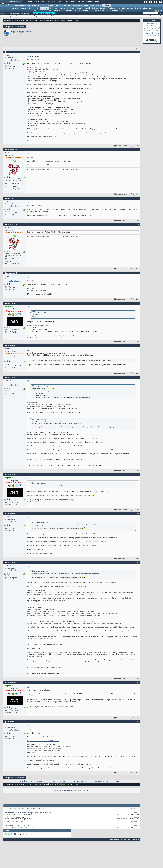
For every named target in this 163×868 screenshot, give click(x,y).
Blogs (54, 2)
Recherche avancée (156, 16)
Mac (56, 8)
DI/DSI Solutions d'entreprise (21, 5)
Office (92, 5)
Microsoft (50, 5)
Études (89, 2)
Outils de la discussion (122, 48)
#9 (138, 474)
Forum (9, 21)
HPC (51, 8)
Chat (61, 2)
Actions (17, 16)
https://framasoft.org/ (66, 336)
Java (56, 5)
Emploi (81, 2)
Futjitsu (30, 290)
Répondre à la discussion (14, 27)
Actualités (24, 781)
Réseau (72, 8)
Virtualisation (112, 8)
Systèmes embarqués (99, 8)
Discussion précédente (64, 790)
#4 (138, 224)
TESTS (122, 11)
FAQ (48, 2)
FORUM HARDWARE (54, 11)
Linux (30, 8)
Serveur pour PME (25, 31)
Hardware (44, 8)
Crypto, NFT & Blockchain (143, 8)
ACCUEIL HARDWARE (38, 11)
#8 (138, 377)
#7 (138, 345)
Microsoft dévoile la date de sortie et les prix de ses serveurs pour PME (28, 813)
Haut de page (135, 840)
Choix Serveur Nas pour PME (14, 817)
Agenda (42, 16)
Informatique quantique (125, 8)
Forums (30, 2)
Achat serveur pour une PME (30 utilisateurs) (29, 808)
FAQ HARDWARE (67, 11)
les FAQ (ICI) (45, 170)
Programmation (77, 5)
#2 (138, 150)
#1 (138, 52)
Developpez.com (125, 840)
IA (39, 5)
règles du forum (35, 338)
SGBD (86, 5)
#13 (138, 722)
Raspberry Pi (64, 8)
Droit (97, 2)
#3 (138, 198)
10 (18, 189)
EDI (69, 5)
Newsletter (71, 2)
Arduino (37, 8)
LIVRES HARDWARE (98, 11)
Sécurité (87, 8)
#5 (138, 273)
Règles (53, 16)
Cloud (34, 5)
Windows (23, 8)
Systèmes (107, 5)
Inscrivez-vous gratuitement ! (44, 13)
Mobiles (99, 5)
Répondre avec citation (121, 146)
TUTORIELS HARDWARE (82, 11)
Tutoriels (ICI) (59, 170)
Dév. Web (63, 5)
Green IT (80, 8)
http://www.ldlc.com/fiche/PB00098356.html (43, 741)
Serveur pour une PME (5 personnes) (17, 826)
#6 (138, 303)
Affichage (134, 48)
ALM (43, 5)
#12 (138, 682)
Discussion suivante (81, 790)
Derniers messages (7, 16)
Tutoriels (40, 2)
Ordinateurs (50, 21)
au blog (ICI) (78, 170)
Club (103, 2)
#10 (138, 514)
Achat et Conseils (38, 21)
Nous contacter (115, 840)
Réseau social (27, 16)
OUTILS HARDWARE (112, 11)
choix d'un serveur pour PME (14, 822)
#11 (138, 562)
